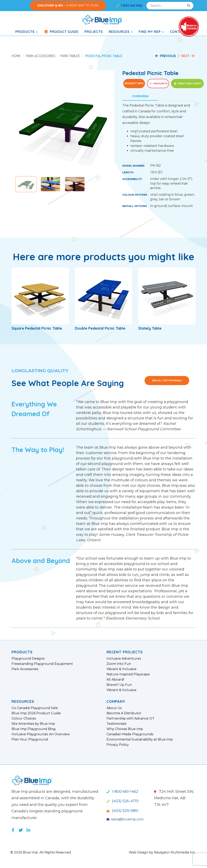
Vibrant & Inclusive (121, 669)
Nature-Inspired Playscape (128, 674)
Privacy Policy (118, 745)
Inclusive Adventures (124, 659)
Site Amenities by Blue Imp (33, 724)
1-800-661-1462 (122, 792)
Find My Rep (151, 32)
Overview (140, 96)
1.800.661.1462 (129, 5)
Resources (121, 32)
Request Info (134, 83)
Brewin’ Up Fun (119, 685)
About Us (114, 708)
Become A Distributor (124, 713)
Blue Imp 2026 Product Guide (36, 713)
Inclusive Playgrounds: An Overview (41, 734)
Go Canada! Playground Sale (35, 708)
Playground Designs (28, 659)
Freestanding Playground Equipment (42, 664)
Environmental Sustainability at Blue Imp (140, 740)
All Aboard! (115, 680)
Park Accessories (41, 56)
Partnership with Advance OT (130, 719)
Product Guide (61, 32)
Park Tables (70, 56)
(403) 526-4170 (123, 801)
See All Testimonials (167, 380)
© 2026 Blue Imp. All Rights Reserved (41, 852)
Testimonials (116, 724)
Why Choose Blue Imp (125, 729)
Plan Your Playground (30, 740)
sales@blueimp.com (125, 819)
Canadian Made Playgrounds (130, 734)
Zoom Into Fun (119, 664)
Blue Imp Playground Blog (34, 729)
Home (16, 56)
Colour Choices (24, 719)
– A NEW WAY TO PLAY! (68, 5)
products (26, 32)
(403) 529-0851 (122, 811)
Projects (94, 32)
